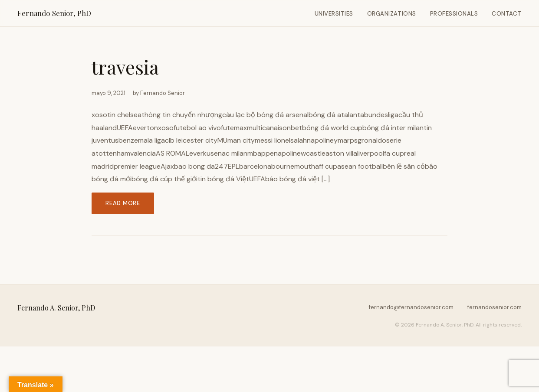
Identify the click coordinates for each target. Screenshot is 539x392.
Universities (334, 14)
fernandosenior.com (495, 307)
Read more (123, 203)
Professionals (454, 14)
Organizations (392, 14)
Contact (507, 14)
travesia (125, 67)
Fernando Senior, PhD (54, 13)
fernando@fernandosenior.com (411, 307)
